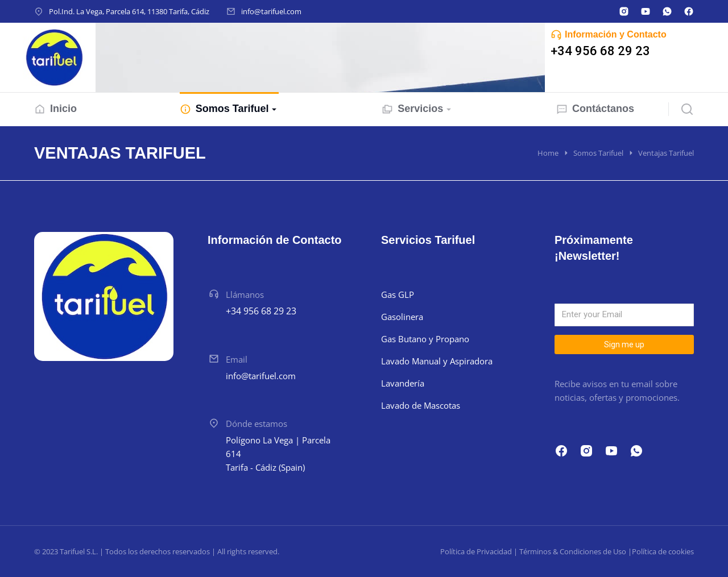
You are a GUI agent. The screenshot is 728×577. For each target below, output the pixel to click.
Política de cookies (663, 551)
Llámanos (245, 294)
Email (237, 359)
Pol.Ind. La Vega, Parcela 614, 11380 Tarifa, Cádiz (129, 11)
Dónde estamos (257, 424)
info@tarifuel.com (271, 11)
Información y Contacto (616, 34)
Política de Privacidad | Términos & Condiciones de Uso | (536, 551)
